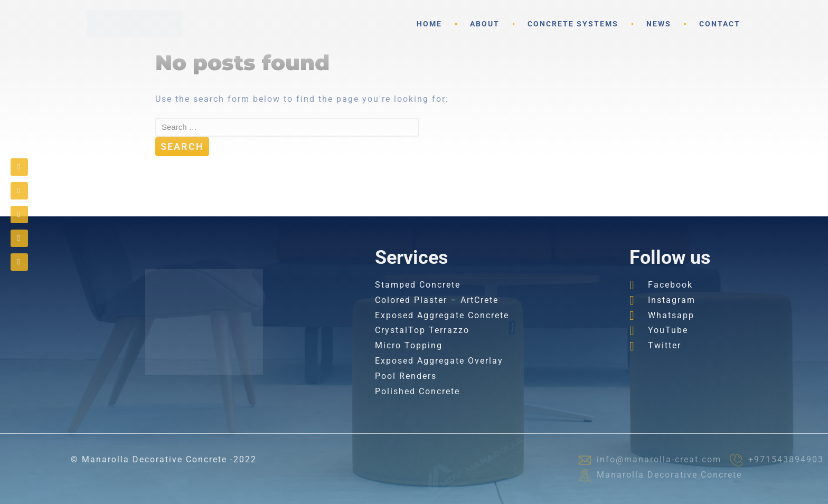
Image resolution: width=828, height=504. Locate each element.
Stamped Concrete (418, 285)
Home (429, 24)
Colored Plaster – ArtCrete (437, 300)
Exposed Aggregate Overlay (439, 361)
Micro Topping (409, 345)
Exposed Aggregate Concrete (442, 315)
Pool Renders (406, 376)
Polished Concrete (417, 391)
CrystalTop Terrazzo (422, 330)
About (485, 24)
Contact (720, 24)
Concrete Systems (573, 24)
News (659, 24)
